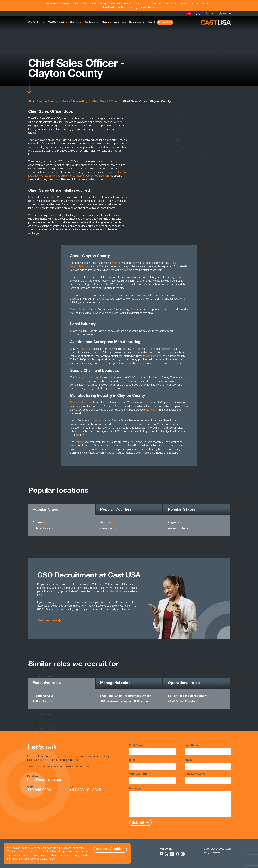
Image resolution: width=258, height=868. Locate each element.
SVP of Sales (41, 702)
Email (152, 764)
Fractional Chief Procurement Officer (126, 696)
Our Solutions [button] (35, 22)
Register (225, 14)
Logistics (99, 378)
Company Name (208, 779)
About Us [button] (119, 22)
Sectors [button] (75, 22)
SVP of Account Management (188, 696)
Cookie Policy (47, 859)
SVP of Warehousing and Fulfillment (124, 702)
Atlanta (103, 299)
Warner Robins (178, 528)
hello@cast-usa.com (45, 780)
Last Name (208, 750)
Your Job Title (152, 779)
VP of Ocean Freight (181, 702)
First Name (152, 750)
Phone (208, 764)
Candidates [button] (90, 22)
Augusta (174, 523)
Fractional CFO (43, 696)
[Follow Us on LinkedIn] (172, 854)
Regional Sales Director (57, 176)
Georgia (117, 263)
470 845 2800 (39, 790)
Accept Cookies (110, 849)
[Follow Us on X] (167, 854)
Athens (38, 523)
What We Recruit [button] (56, 22)
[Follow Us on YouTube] (161, 854)
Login (210, 14)
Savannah (107, 528)
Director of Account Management (91, 176)
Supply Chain (83, 378)
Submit (138, 823)
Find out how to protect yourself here (129, 7)
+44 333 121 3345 (85, 790)
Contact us (47, 621)
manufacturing (153, 356)
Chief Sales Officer (105, 101)
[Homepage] (188, 14)
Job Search (149, 22)
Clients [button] (105, 22)
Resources (135, 22)
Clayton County (47, 101)
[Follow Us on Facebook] (178, 854)
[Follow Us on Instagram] (183, 854)
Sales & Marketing (75, 101)
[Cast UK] (198, 14)
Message (180, 802)
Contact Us (164, 22)
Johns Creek (41, 528)
